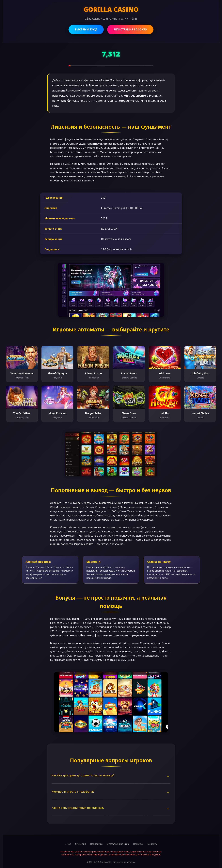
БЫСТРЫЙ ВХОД (86, 29)
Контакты (152, 844)
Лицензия (80, 844)
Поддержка (96, 844)
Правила (138, 844)
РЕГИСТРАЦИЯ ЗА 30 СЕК (130, 29)
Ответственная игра (118, 844)
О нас (68, 844)
